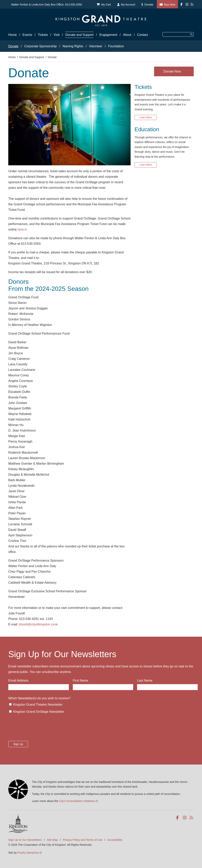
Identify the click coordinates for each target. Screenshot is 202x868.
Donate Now (174, 71)
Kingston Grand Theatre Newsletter (38, 705)
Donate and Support (79, 35)
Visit (57, 35)
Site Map (52, 840)
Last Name (145, 681)
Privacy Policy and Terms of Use (82, 840)
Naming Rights (73, 46)
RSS (192, 818)
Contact (143, 35)
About (127, 35)
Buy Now (170, 5)
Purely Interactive (30, 853)
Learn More (146, 117)
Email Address (18, 681)
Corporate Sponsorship (41, 46)
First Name (80, 681)
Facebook (178, 818)
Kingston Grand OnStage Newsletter (39, 712)
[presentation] (38, 728)
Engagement (108, 35)
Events (27, 35)
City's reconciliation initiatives (79, 801)
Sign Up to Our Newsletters (25, 840)
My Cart (106, 5)
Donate (149, 5)
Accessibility (115, 840)
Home (13, 35)
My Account (128, 5)
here (22, 229)
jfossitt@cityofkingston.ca (38, 624)
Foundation (116, 46)
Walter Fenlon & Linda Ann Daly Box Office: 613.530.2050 (47, 5)
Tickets (43, 35)
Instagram (185, 818)
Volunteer (96, 46)
